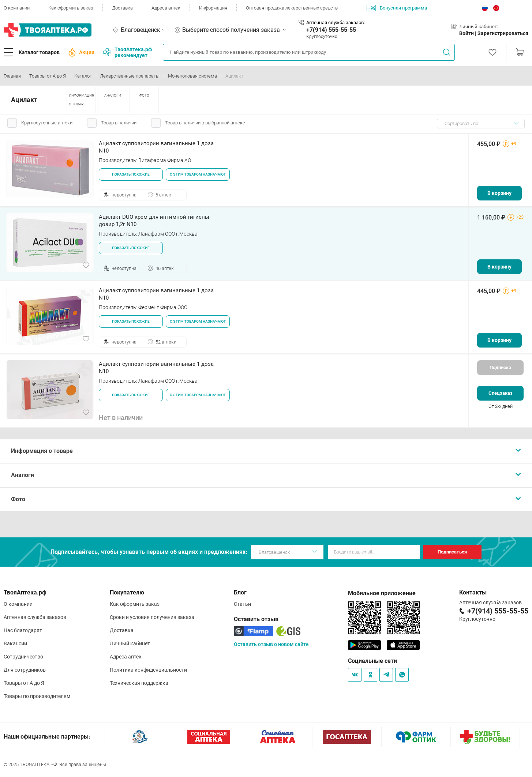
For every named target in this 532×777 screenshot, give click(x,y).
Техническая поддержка (139, 683)
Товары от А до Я (24, 683)
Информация (213, 8)
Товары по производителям (37, 696)
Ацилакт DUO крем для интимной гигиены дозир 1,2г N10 (154, 221)
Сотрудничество (23, 657)
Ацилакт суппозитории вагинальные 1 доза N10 (156, 147)
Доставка (122, 8)
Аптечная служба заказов (35, 617)
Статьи (242, 604)
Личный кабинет (130, 643)
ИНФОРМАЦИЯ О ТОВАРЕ (81, 100)
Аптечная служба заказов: (336, 22)
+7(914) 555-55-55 (331, 30)
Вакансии (15, 643)
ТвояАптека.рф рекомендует (128, 52)
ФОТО (144, 95)
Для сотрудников (25, 670)
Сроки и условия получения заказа (152, 617)
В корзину (499, 193)
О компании (17, 8)
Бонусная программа (397, 8)
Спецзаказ (501, 393)
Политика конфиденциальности (148, 670)
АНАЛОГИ (113, 95)
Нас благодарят (23, 630)
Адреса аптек (166, 8)
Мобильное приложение (382, 593)
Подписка (500, 367)
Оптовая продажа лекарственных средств (292, 8)
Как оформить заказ (71, 8)
